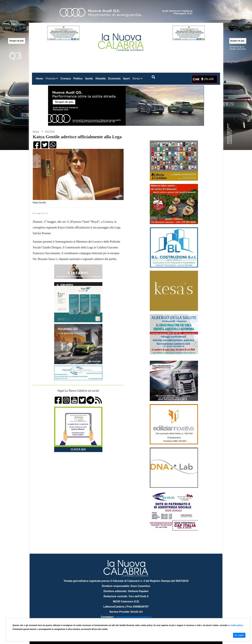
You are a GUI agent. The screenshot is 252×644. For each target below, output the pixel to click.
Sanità (89, 79)
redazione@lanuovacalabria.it (133, 617)
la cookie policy (236, 625)
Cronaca (66, 79)
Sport (126, 79)
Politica (78, 79)
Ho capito (239, 635)
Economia (114, 79)
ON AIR (207, 79)
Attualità (100, 79)
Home (40, 78)
